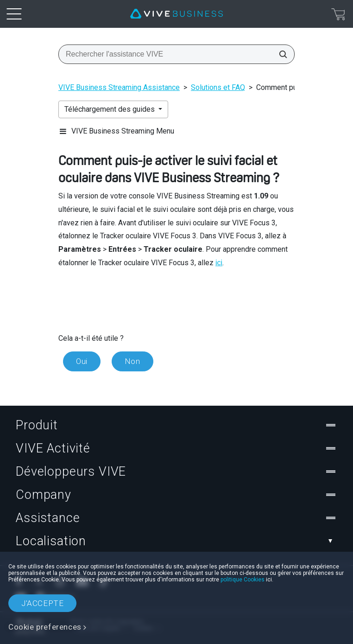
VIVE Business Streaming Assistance (119, 87)
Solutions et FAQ (218, 87)
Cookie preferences (45, 627)
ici (219, 263)
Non (132, 361)
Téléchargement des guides (110, 109)
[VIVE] (176, 14)
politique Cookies (243, 580)
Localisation (176, 541)
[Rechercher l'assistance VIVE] (280, 54)
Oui (82, 361)
